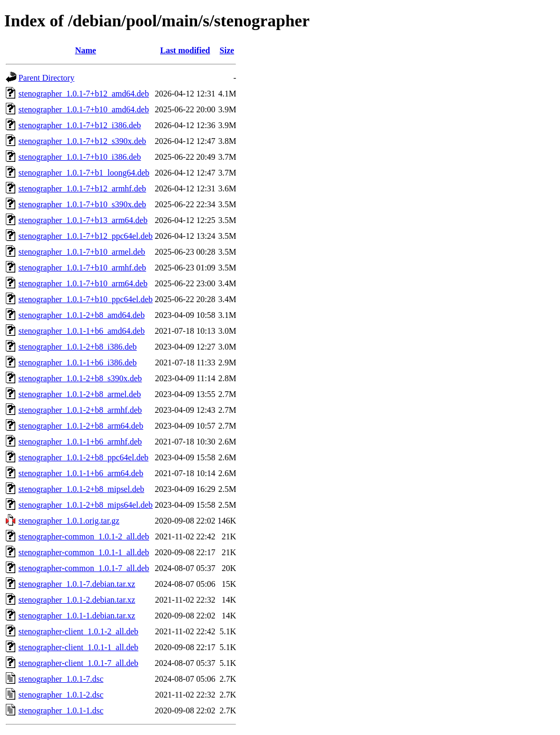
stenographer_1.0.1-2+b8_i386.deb (78, 347)
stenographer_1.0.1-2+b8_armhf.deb (80, 410)
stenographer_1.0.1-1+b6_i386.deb (78, 362)
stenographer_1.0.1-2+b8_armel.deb (80, 394)
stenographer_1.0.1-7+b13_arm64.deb (83, 220)
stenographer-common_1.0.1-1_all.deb (84, 552)
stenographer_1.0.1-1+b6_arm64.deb (81, 473)
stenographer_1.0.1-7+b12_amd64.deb (84, 94)
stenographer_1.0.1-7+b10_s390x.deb (82, 204)
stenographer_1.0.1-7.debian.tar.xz (77, 584)
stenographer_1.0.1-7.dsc (61, 679)
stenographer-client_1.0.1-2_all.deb (78, 631)
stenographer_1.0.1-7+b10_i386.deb (80, 157)
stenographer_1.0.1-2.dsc (61, 695)
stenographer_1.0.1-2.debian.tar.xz (77, 600)
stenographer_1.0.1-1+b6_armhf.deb (80, 442)
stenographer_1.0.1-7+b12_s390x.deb (82, 141)
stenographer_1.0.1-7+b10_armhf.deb (82, 268)
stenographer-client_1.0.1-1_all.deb (78, 647)
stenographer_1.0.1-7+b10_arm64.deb (83, 283)
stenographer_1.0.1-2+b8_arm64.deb (81, 426)
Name (85, 50)
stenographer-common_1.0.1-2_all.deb (84, 536)
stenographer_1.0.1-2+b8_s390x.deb (80, 378)
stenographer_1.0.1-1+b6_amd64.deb (82, 331)
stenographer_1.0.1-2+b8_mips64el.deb (86, 505)
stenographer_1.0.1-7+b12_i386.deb (80, 125)
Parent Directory (46, 78)
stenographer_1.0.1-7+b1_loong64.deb (84, 173)
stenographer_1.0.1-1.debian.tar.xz (77, 616)
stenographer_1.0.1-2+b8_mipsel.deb (81, 489)
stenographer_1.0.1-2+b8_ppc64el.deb (83, 457)
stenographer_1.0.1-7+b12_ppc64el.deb (86, 236)
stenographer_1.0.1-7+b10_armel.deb (82, 252)
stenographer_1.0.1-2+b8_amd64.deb (82, 315)
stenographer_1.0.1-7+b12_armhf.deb (82, 188)
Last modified (185, 50)
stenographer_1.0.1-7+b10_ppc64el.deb (86, 299)
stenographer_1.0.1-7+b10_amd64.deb (84, 109)
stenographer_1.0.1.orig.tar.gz (69, 521)
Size (227, 50)
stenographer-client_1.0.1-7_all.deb (78, 663)
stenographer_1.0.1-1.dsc (61, 710)
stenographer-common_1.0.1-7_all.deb (84, 568)
